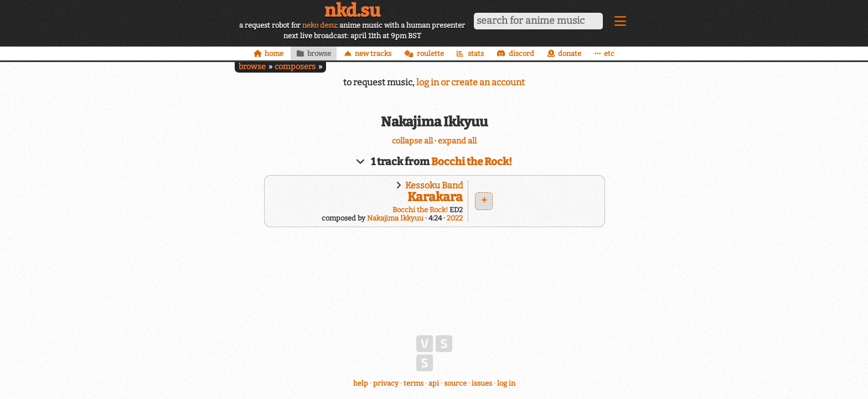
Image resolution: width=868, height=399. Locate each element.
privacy (386, 383)
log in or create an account (471, 82)
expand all (457, 141)
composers (295, 67)
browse (252, 67)
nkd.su (352, 11)
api (434, 383)
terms (414, 383)
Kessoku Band (434, 185)
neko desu (319, 25)
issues (482, 383)
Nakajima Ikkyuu (395, 218)
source (455, 383)
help (361, 383)
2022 (455, 218)
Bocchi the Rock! (472, 162)
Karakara (435, 197)
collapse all (412, 141)
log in (506, 383)
